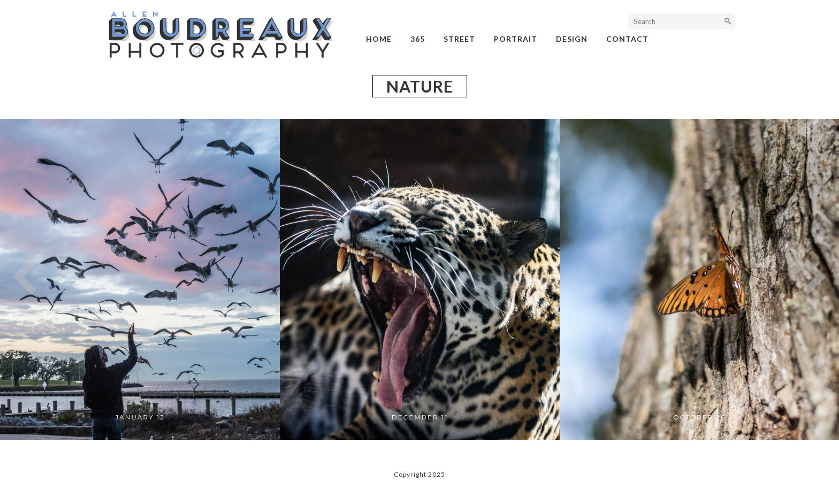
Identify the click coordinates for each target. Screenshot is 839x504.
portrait (516, 39)
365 (418, 39)
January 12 (140, 417)
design (572, 39)
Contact (627, 39)
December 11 (420, 417)
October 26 (699, 417)
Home (379, 39)
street (459, 39)
